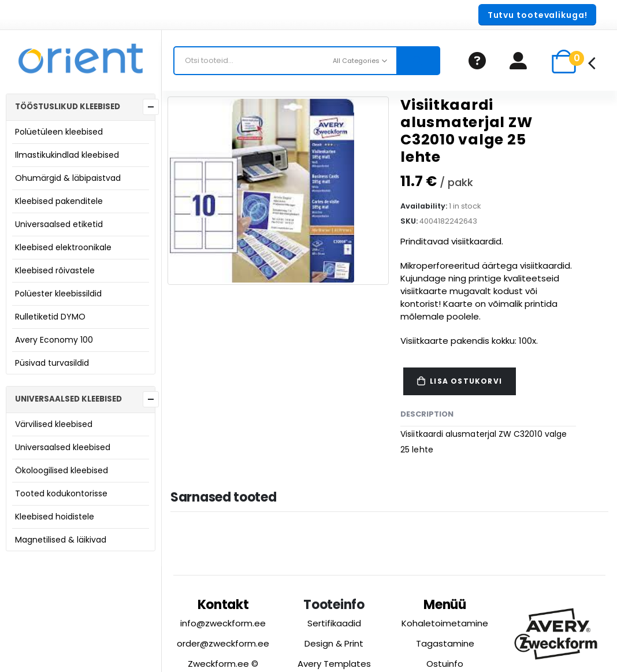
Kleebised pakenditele (59, 201)
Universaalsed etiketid (59, 224)
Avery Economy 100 (54, 340)
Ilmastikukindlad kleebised (67, 155)
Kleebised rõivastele (55, 270)
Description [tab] (427, 414)
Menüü (445, 605)
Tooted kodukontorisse (61, 493)
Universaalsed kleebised (63, 447)
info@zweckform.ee (223, 623)
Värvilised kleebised (54, 424)
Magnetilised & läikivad (61, 540)
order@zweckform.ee (223, 643)
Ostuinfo (445, 664)
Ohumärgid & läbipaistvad (68, 178)
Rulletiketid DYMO (50, 317)
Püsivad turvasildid (52, 363)
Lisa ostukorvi (466, 381)
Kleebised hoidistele (55, 517)
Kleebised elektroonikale (63, 247)
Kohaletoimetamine (445, 623)
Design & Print (334, 643)
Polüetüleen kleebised (59, 132)
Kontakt (223, 605)
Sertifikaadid (334, 623)
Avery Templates (334, 664)
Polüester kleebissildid (58, 294)
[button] (537, 15)
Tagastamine (445, 643)
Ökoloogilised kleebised (62, 470)
